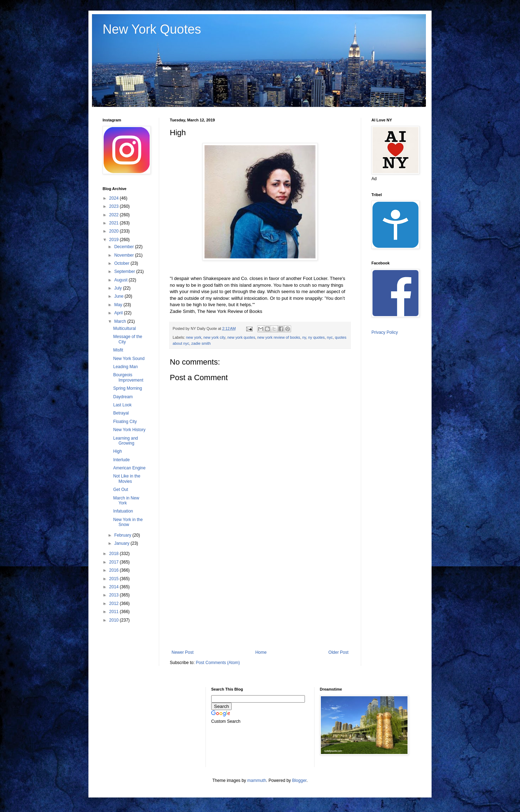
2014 (115, 587)
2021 (115, 223)
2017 (115, 562)
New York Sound (129, 359)
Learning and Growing (126, 441)
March (121, 321)
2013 (115, 595)
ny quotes (316, 337)
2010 (115, 620)
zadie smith (201, 343)
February (123, 535)
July (119, 288)
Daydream (123, 397)
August (122, 280)
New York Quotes (152, 29)
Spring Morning (128, 388)
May (119, 305)
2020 (115, 231)
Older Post (338, 652)
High (118, 451)
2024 (115, 198)
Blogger (299, 780)
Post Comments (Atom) (218, 663)
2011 (115, 612)
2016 (115, 570)
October (122, 263)
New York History (129, 430)
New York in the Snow (128, 522)
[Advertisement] (260, 591)
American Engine (129, 468)
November (125, 255)
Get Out (121, 490)
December (125, 247)
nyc (330, 337)
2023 (115, 206)
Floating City (125, 422)
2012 (115, 604)
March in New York (126, 501)
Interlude (122, 460)
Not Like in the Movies (127, 479)
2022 (115, 215)
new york (194, 337)
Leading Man (125, 367)
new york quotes (241, 337)
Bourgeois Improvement (128, 377)
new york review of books (279, 337)
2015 (115, 579)
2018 (115, 554)
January (122, 543)
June (119, 296)
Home (261, 652)
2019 (115, 240)
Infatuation (123, 511)
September (125, 271)
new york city (214, 337)
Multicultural (125, 328)
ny (304, 337)
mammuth (257, 780)
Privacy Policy (385, 332)
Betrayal (121, 413)
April (119, 313)
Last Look (122, 405)
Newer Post (183, 652)
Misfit (118, 350)
